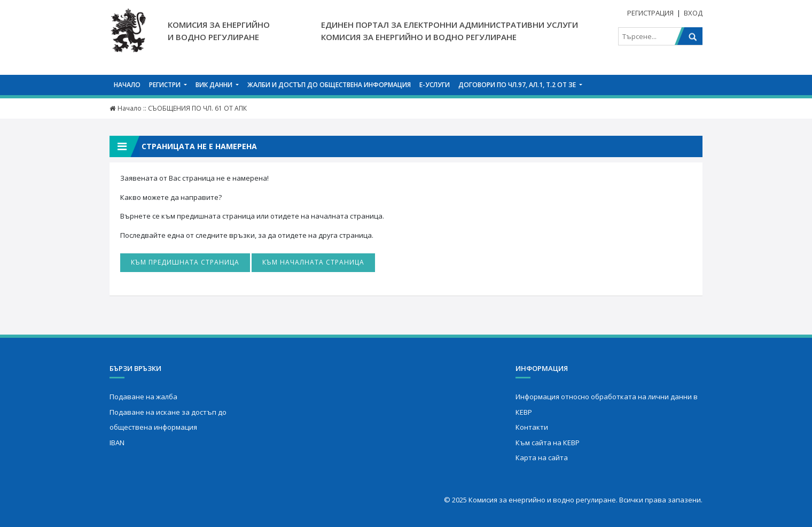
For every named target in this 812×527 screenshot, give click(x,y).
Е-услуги (435, 85)
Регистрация (650, 13)
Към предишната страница (185, 262)
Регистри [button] (166, 85)
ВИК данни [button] (215, 85)
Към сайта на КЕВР (548, 443)
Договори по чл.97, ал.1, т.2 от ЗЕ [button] (518, 85)
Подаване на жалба (143, 397)
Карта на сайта (542, 458)
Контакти (532, 427)
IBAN (117, 443)
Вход (693, 13)
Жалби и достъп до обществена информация (329, 85)
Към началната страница (313, 262)
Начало (127, 85)
